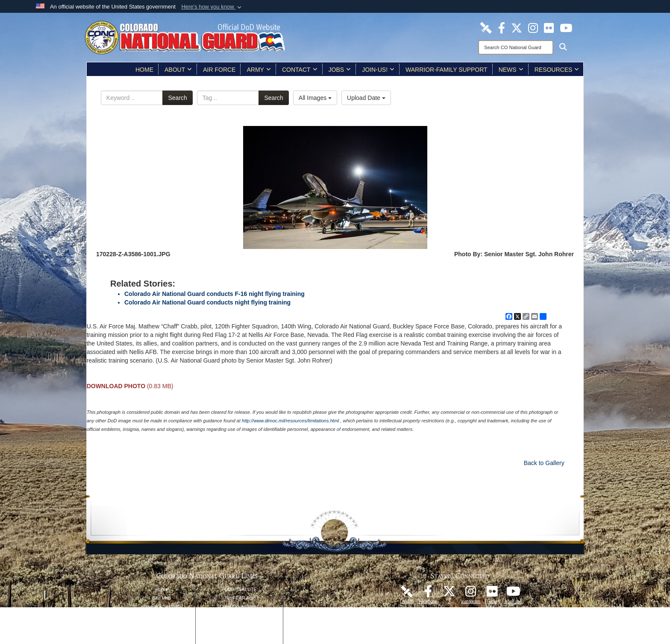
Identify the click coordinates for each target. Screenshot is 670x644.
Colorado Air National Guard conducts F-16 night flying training (215, 294)
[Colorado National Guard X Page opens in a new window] (517, 27)
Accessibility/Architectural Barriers (239, 632)
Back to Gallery (544, 463)
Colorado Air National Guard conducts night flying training (207, 302)
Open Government (239, 606)
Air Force (219, 70)
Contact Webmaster (162, 641)
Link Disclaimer (162, 615)
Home (144, 70)
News (511, 70)
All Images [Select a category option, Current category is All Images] (315, 98)
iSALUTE (247, 589)
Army (259, 70)
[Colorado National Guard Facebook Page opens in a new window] (502, 27)
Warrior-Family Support (447, 70)
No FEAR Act (239, 598)
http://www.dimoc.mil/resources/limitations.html (290, 421)
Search (177, 98)
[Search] (516, 47)
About (178, 70)
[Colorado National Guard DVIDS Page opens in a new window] (486, 27)
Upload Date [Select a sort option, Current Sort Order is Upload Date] (366, 98)
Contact (300, 70)
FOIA (227, 589)
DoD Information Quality (162, 624)
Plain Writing (239, 615)
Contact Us (239, 641)
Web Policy (162, 632)
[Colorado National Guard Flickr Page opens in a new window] (549, 27)
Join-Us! (378, 70)
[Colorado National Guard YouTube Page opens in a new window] (566, 27)
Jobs (340, 70)
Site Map (162, 598)
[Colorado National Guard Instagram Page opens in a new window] (533, 27)
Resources (557, 70)
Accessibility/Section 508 (239, 624)
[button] (212, 7)
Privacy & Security (162, 606)
